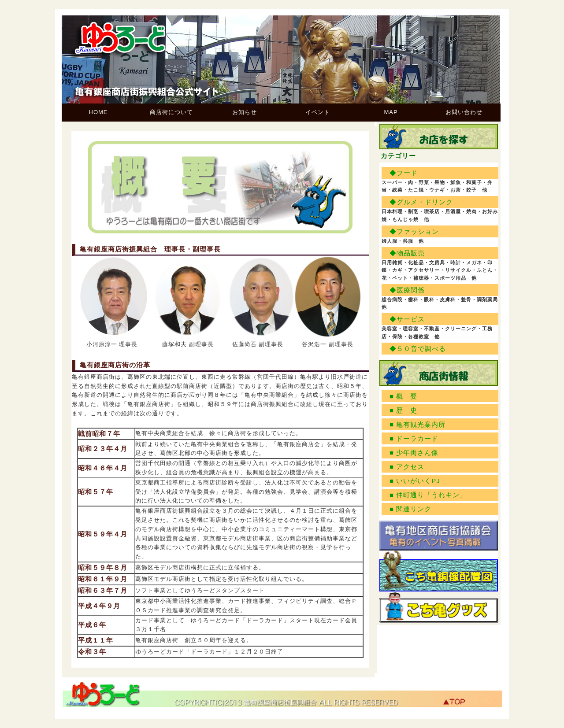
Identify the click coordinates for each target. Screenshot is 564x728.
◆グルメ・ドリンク (421, 202)
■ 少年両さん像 (414, 453)
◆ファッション (414, 231)
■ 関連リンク (410, 509)
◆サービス (407, 319)
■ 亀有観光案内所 (417, 424)
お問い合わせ (464, 112)
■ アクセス (407, 467)
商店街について (171, 112)
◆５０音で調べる (418, 349)
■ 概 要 (403, 396)
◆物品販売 (407, 253)
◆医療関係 (407, 290)
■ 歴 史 (403, 410)
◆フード (404, 173)
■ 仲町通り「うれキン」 (428, 495)
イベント (318, 112)
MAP (391, 112)
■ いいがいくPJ (415, 481)
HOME (98, 112)
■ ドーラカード (414, 438)
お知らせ (245, 112)
